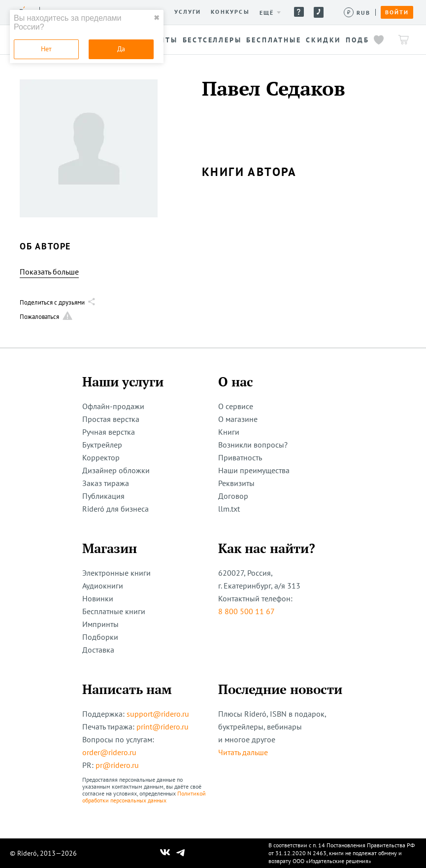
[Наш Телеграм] (180, 853)
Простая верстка (111, 419)
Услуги (188, 12)
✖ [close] (157, 18)
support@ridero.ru (158, 714)
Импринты (100, 624)
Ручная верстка (109, 432)
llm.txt (229, 509)
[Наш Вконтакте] (165, 853)
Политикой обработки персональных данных (144, 797)
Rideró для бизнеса (115, 509)
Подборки (100, 637)
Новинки (98, 598)
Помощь (299, 12)
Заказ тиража (106, 483)
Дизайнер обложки (116, 470)
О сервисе (236, 406)
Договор (233, 496)
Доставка (98, 650)
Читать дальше (243, 752)
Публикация (103, 496)
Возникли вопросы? (253, 445)
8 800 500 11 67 (246, 611)
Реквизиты (236, 483)
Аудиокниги (103, 586)
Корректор (101, 457)
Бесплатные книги (114, 611)
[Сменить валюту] (357, 13)
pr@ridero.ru (117, 765)
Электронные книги (116, 573)
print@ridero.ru (163, 727)
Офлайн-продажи (113, 406)
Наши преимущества (254, 470)
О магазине (238, 419)
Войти (397, 12)
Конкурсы (230, 12)
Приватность (240, 457)
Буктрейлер (102, 445)
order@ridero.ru (109, 752)
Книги (229, 432)
